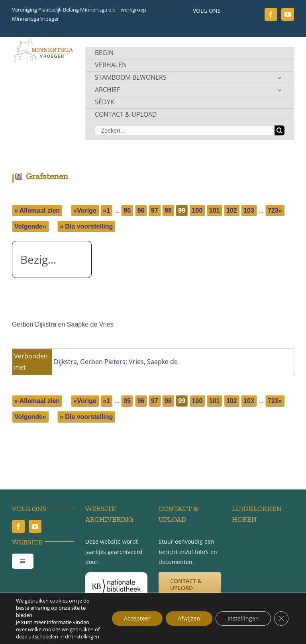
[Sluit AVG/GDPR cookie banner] (281, 619)
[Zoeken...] (185, 130)
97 (155, 210)
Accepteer (137, 618)
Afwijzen (189, 618)
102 (232, 210)
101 (215, 210)
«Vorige (85, 210)
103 (249, 210)
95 (127, 210)
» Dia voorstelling (86, 226)
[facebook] (271, 14)
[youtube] (288, 14)
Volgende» (30, 226)
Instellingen (243, 618)
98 (168, 210)
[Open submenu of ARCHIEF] (279, 90)
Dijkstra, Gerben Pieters (90, 362)
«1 (106, 210)
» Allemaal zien (37, 210)
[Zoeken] (280, 130)
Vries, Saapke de (153, 362)
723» (275, 210)
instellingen (86, 636)
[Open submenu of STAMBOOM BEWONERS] (279, 78)
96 (141, 210)
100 (197, 210)
